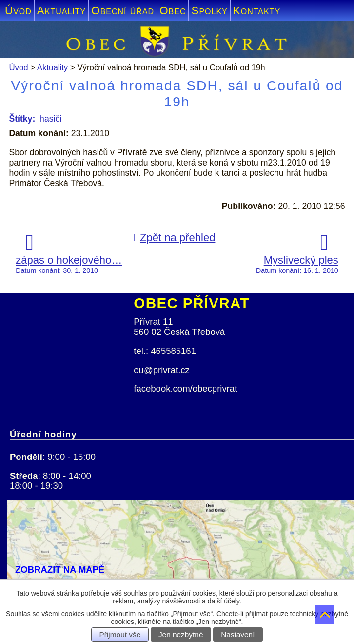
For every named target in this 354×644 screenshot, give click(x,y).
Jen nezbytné (181, 634)
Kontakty (257, 10)
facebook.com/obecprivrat (185, 388)
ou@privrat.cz (162, 370)
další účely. (225, 601)
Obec (173, 10)
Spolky (209, 10)
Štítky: (22, 119)
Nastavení (238, 634)
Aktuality (61, 10)
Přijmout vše (120, 634)
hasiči (50, 119)
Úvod (18, 10)
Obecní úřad (123, 10)
